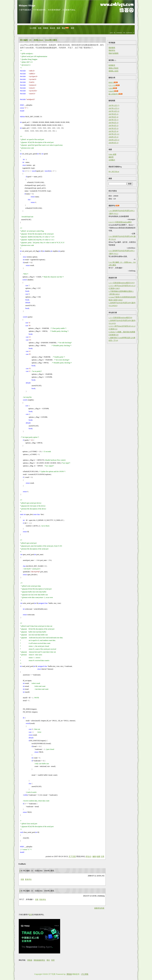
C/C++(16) (112, 85)
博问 (48, 960)
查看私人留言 (114, 71)
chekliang (101, 896)
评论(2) (89, 856)
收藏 (98, 856)
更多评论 (28, 879)
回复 (22, 879)
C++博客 (33, 28)
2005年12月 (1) (114, 140)
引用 (102, 856)
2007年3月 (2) (113, 128)
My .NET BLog (114, 172)
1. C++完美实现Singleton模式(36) (120, 318)
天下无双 (72, 856)
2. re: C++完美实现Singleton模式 (120, 222)
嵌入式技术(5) (114, 94)
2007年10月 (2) (114, 111)
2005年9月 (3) (113, 143)
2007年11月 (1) (114, 108)
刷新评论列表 (99, 908)
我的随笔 (112, 48)
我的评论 (112, 50)
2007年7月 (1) (113, 120)
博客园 (30, 960)
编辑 (94, 856)
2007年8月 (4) (113, 117)
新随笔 (46, 28)
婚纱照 (111, 157)
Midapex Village (27, 6)
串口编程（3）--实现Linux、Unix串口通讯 (38, 40)
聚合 (64, 28)
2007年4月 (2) (113, 126)
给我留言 (112, 65)
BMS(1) (111, 82)
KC (103, 876)
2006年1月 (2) (113, 137)
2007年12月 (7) (114, 105)
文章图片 (112, 160)
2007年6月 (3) (113, 123)
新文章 (53, 28)
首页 (40, 28)
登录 (30, 915)
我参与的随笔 (114, 53)
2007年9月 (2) (113, 114)
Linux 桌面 (112, 154)
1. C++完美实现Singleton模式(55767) (122, 283)
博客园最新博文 (39, 960)
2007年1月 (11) (114, 134)
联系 (58, 28)
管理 (72, 28)
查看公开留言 (114, 68)
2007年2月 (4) (113, 131)
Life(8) (111, 88)
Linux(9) (112, 91)
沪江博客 (85, 974)
